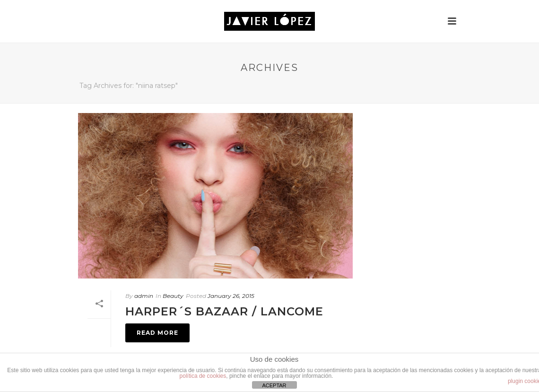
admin (144, 296)
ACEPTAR (274, 385)
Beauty (173, 296)
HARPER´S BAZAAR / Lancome (224, 311)
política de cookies (203, 376)
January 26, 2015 (231, 296)
